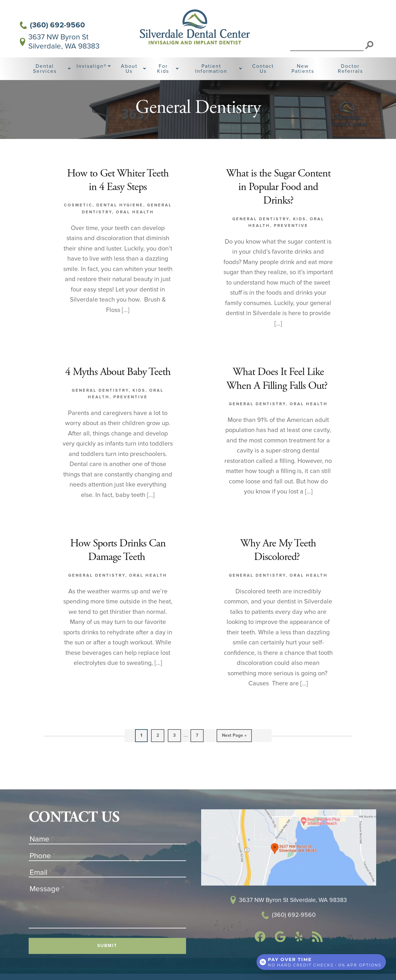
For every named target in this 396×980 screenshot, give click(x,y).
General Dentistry (261, 233)
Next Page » (234, 765)
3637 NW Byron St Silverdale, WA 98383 (60, 42)
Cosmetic (78, 220)
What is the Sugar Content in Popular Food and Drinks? (278, 202)
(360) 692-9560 (53, 25)
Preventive (291, 240)
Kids (300, 233)
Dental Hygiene (120, 220)
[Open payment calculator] (321, 962)
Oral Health (135, 226)
